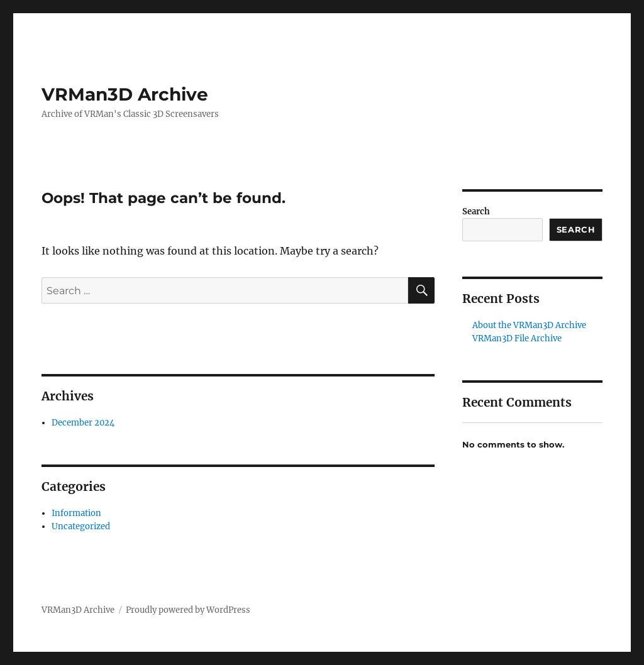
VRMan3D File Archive (517, 338)
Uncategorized (81, 526)
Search (476, 212)
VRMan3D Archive (125, 94)
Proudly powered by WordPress (188, 610)
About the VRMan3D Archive (529, 325)
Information (76, 513)
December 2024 (83, 423)
